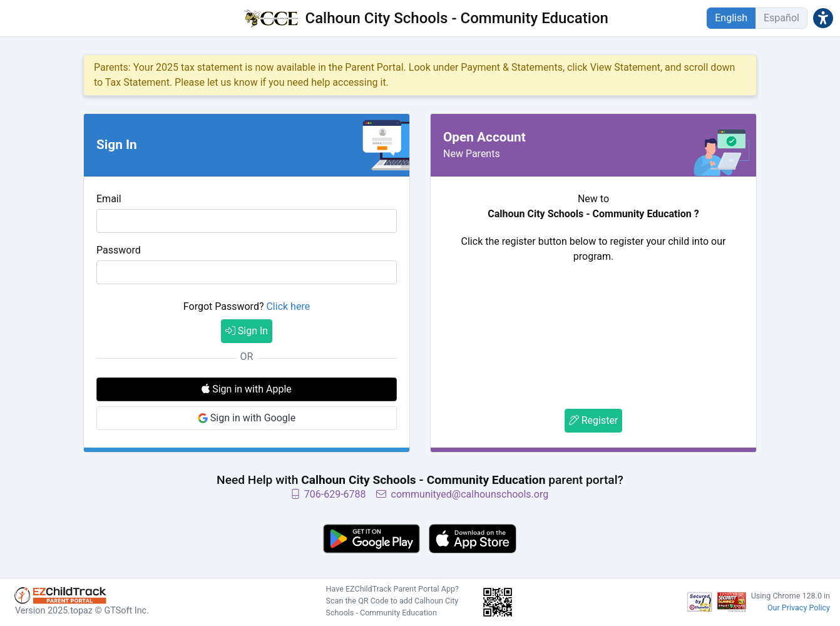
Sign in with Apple (247, 389)
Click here (288, 306)
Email (109, 199)
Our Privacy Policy (799, 608)
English (731, 18)
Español (781, 18)
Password (119, 250)
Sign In (247, 331)
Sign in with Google (247, 418)
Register (594, 420)
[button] (823, 18)
